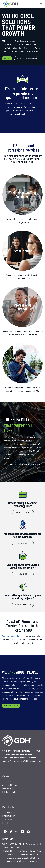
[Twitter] (11, 831)
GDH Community (9, 792)
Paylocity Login (9, 816)
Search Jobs (7, 819)
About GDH (7, 781)
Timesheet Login (9, 812)
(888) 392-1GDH (17, 844)
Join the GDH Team (10, 785)
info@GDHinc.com (32, 844)
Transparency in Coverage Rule (18, 858)
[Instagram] (17, 831)
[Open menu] (41, 4)
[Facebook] (5, 831)
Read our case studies (11, 636)
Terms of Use (32, 854)
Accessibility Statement (16, 854)
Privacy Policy (36, 851)
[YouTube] (28, 831)
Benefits (6, 823)
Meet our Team (8, 788)
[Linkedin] (23, 831)
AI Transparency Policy (30, 861)
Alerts (18, 861)
